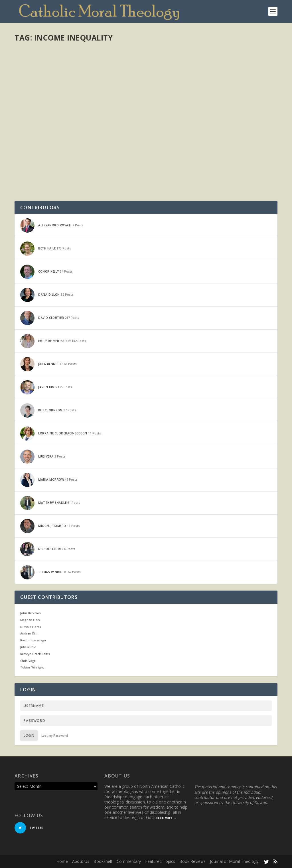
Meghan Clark (30, 620)
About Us (81, 861)
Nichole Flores (31, 627)
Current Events (95, 155)
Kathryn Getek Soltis (35, 654)
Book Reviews (192, 861)
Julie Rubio (28, 647)
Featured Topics (160, 861)
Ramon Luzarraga (33, 640)
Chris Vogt (28, 661)
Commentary (129, 861)
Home (62, 861)
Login (29, 735)
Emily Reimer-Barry (40, 155)
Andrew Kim (29, 633)
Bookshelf (103, 861)
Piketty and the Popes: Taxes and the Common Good (69, 143)
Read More (35, 190)
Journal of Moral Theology (234, 861)
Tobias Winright (32, 667)
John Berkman (31, 613)
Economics (117, 155)
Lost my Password (55, 736)
